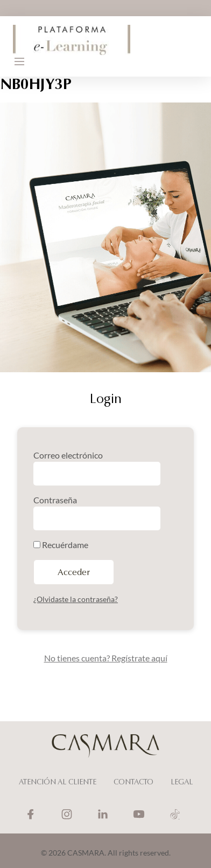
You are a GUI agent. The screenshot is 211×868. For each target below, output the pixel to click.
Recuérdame (61, 545)
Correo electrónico (68, 455)
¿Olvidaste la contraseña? (76, 599)
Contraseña (55, 500)
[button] (19, 61)
